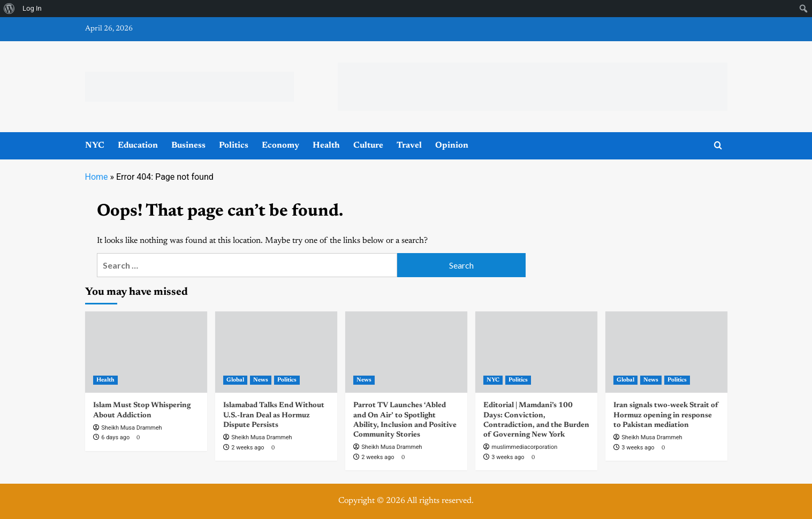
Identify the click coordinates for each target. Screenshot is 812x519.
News (261, 380)
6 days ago (115, 437)
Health (326, 146)
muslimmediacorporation (524, 447)
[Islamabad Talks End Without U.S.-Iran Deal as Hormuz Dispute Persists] (276, 352)
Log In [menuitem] (32, 8)
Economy (280, 146)
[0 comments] (137, 438)
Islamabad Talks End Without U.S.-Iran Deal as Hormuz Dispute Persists (274, 415)
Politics (234, 146)
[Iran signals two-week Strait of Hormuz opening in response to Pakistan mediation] (666, 352)
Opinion (452, 146)
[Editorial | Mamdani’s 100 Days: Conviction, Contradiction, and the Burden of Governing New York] (536, 352)
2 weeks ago (248, 448)
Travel (409, 146)
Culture (368, 146)
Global (235, 380)
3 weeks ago (508, 457)
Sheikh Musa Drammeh (131, 428)
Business (188, 146)
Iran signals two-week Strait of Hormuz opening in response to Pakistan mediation (666, 415)
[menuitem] (9, 9)
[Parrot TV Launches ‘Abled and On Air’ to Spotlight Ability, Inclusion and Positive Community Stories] (406, 352)
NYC (95, 146)
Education (138, 146)
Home (97, 177)
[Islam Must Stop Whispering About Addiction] (146, 352)
